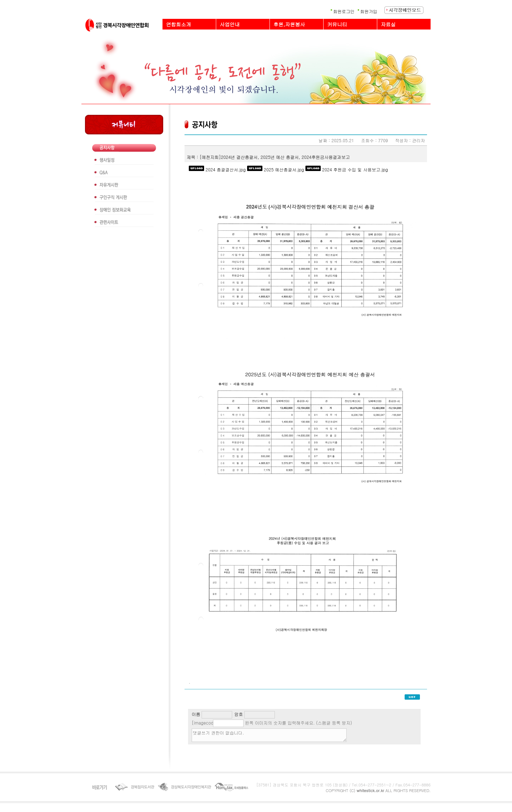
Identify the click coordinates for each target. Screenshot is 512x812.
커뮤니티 (337, 24)
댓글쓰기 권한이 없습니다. (269, 735)
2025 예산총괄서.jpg (276, 169)
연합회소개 (178, 24)
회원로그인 (344, 11)
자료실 (388, 24)
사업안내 (230, 24)
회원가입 (369, 11)
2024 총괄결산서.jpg (217, 169)
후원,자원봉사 (289, 24)
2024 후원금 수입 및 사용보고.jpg (347, 169)
